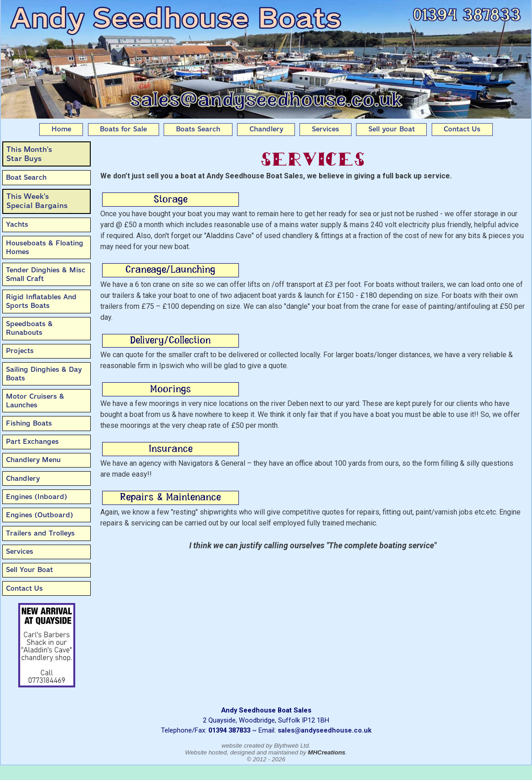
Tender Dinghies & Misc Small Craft (46, 274)
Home (61, 129)
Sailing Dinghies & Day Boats (44, 374)
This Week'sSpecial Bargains (37, 201)
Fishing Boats (29, 423)
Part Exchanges (32, 442)
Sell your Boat (392, 129)
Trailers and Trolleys (40, 533)
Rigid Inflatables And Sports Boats (41, 301)
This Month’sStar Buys (29, 154)
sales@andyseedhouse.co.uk (325, 730)
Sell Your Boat (29, 570)
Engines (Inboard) (36, 497)
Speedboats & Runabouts (29, 328)
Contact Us (462, 129)
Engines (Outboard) (39, 515)
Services (325, 129)
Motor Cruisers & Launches (35, 401)
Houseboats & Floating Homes (45, 247)
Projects (20, 351)
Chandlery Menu (33, 460)
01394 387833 (229, 730)
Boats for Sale (123, 129)
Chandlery (266, 129)
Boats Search (198, 129)
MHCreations (326, 752)
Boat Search (26, 177)
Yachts (17, 224)
